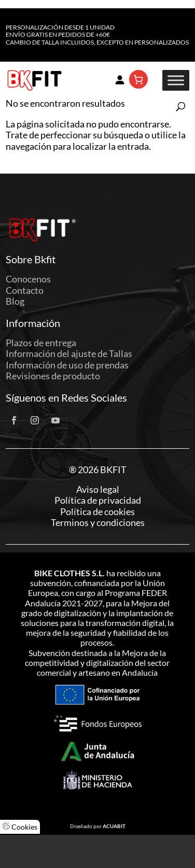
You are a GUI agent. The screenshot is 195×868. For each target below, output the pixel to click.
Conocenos (28, 279)
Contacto (25, 290)
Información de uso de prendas (67, 365)
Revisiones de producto (53, 376)
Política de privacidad (98, 500)
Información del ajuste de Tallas (69, 353)
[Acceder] (120, 79)
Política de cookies (97, 512)
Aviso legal (98, 489)
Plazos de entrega (41, 343)
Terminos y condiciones (98, 523)
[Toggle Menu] (176, 81)
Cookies (20, 827)
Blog (15, 301)
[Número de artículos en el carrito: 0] (138, 79)
